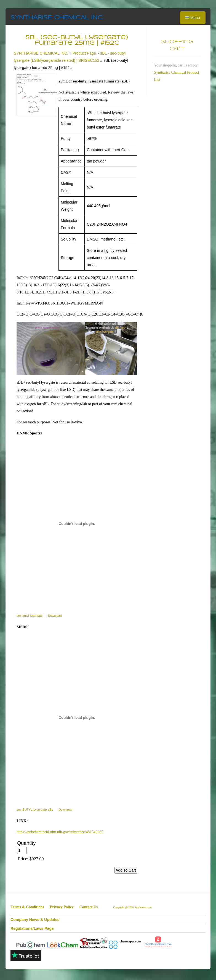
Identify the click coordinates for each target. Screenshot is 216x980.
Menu (193, 18)
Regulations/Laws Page (32, 928)
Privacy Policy (62, 907)
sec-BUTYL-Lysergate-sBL (35, 810)
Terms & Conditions (27, 907)
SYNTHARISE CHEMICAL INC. (57, 18)
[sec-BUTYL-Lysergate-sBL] (77, 717)
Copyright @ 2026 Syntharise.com (133, 907)
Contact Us (89, 907)
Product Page (84, 53)
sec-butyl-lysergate (30, 616)
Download (55, 616)
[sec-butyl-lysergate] (77, 524)
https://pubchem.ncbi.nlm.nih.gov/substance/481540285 (60, 832)
